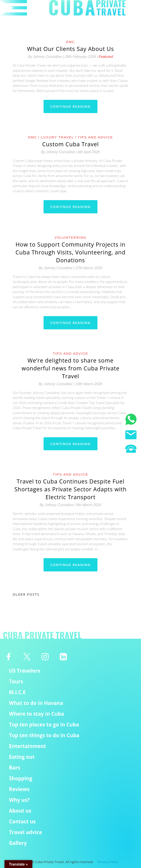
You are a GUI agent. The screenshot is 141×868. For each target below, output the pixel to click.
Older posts (26, 594)
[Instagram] (45, 657)
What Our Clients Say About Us (71, 49)
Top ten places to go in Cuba (44, 725)
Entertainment (28, 746)
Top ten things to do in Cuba (44, 735)
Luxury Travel (57, 137)
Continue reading (70, 106)
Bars (15, 768)
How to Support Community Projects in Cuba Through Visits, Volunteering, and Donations (70, 252)
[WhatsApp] (131, 420)
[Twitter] (27, 657)
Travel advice (25, 832)
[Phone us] (131, 449)
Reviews (19, 789)
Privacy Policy (108, 862)
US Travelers (25, 671)
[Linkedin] (63, 657)
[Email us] (131, 435)
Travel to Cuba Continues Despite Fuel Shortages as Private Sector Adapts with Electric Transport (70, 489)
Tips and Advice (95, 137)
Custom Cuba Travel (70, 144)
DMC (70, 42)
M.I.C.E (17, 692)
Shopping (21, 778)
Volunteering (70, 237)
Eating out (22, 757)
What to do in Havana (36, 703)
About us (20, 811)
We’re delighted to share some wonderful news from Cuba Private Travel (70, 368)
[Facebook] (9, 657)
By (46, 57)
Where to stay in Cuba (36, 714)
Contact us (22, 821)
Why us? (19, 800)
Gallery (18, 843)
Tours (16, 681)
